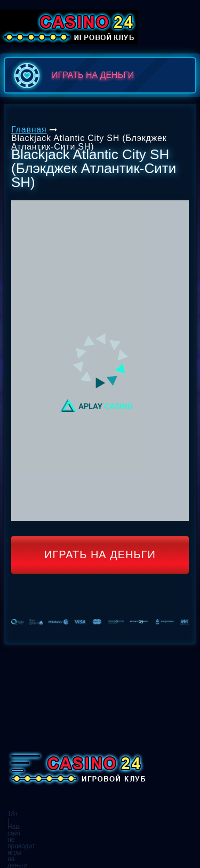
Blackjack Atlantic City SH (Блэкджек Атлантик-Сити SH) (89, 142)
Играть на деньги (100, 554)
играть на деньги (72, 75)
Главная (29, 130)
